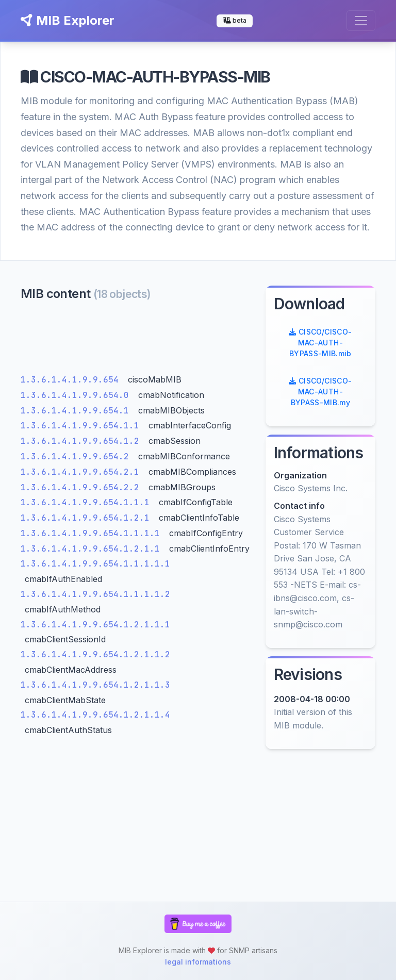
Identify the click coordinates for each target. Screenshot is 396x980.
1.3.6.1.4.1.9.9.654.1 (77, 411)
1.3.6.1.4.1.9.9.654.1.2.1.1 (93, 549)
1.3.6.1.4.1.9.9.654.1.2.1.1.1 (95, 625)
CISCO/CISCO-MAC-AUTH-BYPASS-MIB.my (320, 392)
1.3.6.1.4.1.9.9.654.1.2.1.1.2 (95, 654)
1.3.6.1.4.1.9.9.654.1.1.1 (88, 502)
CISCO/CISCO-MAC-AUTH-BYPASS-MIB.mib (320, 343)
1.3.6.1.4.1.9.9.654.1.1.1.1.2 (95, 594)
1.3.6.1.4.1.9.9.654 (72, 380)
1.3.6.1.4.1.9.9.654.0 (77, 395)
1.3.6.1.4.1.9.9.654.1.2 (82, 441)
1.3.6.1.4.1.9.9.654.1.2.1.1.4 (95, 715)
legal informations (198, 962)
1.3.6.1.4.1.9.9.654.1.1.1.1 (93, 533)
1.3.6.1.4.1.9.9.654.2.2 (82, 487)
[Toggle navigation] (361, 21)
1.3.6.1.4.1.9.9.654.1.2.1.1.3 (95, 685)
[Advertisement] (137, 340)
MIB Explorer (68, 20)
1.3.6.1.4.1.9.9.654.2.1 (82, 472)
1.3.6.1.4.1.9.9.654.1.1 (82, 426)
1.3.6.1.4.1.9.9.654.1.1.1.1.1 (95, 564)
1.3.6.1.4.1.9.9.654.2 (77, 456)
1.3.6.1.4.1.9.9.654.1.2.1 (88, 518)
